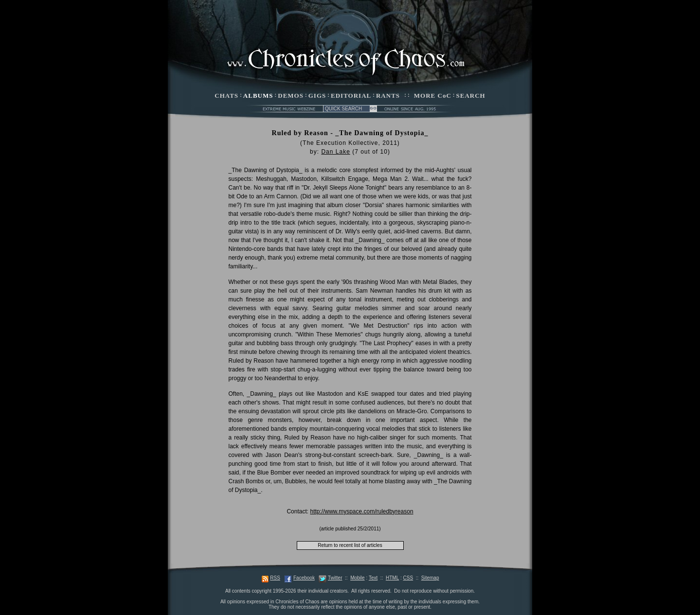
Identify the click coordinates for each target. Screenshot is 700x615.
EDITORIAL (351, 96)
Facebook (304, 578)
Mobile (357, 578)
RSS (275, 578)
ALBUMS (258, 96)
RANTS (388, 96)
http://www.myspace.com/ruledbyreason (361, 511)
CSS (408, 578)
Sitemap (430, 578)
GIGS (317, 96)
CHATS (226, 96)
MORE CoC (433, 96)
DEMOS (291, 96)
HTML (392, 578)
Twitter (335, 578)
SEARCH (471, 96)
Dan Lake (335, 152)
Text (373, 578)
